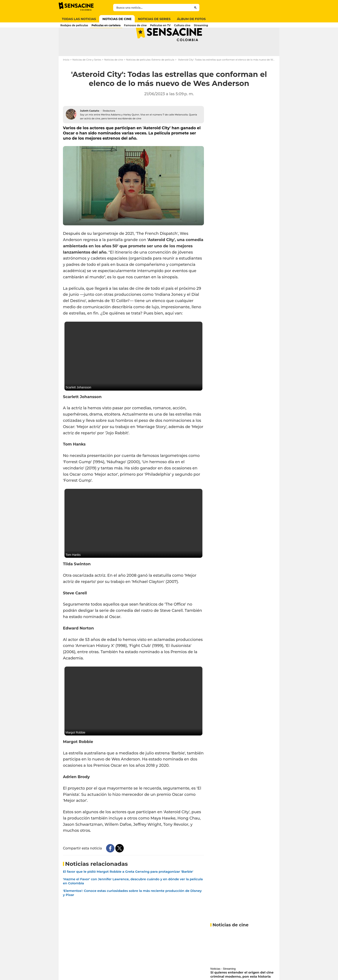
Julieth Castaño (90, 128)
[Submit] (195, 8)
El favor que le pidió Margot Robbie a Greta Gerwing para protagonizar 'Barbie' (128, 889)
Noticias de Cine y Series (87, 77)
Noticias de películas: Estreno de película (150, 77)
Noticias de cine (114, 77)
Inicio (66, 77)
